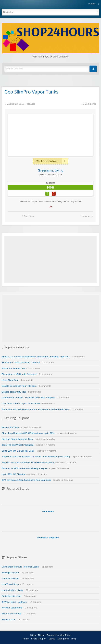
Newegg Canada (10, 573)
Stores (52, 639)
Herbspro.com (9, 619)
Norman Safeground (12, 608)
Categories (63, 639)
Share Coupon (39, 639)
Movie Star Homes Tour (14, 368)
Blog (74, 639)
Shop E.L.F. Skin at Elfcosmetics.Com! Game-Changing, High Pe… (36, 357)
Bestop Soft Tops (10, 427)
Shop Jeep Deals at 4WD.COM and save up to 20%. (28, 433)
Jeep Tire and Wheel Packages (18, 445)
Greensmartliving (50, 170)
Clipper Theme (38, 635)
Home (26, 639)
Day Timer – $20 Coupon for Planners (21, 403)
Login (91, 4)
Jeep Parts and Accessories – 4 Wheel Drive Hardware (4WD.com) (36, 457)
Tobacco (31, 104)
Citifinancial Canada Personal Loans (20, 567)
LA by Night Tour (10, 380)
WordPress (65, 635)
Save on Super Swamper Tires (17, 439)
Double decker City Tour (14, 392)
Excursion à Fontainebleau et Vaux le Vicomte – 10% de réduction (35, 409)
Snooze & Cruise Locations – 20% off (21, 363)
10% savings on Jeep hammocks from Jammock (26, 480)
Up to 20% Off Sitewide (14, 474)
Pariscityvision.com (11, 596)
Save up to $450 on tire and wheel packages (24, 468)
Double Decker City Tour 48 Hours (19, 386)
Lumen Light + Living (12, 590)
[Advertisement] (50, 259)
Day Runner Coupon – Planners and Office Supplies (28, 398)
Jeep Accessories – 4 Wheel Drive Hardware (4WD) (28, 462)
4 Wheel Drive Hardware (14, 602)
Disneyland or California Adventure (19, 374)
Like (51, 207)
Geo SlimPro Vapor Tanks (31, 92)
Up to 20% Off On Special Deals (18, 451)
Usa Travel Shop (10, 584)
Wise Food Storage (11, 614)
